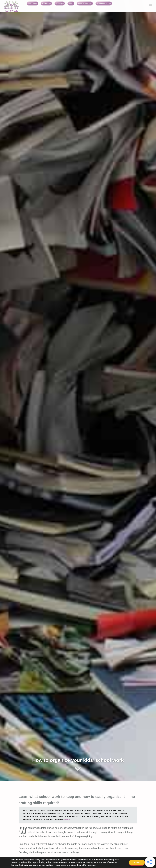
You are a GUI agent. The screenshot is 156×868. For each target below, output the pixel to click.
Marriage (60, 3)
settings (92, 865)
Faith (71, 3)
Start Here (33, 3)
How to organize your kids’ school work (78, 760)
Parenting (46, 3)
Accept (137, 862)
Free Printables (85, 3)
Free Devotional (104, 3)
